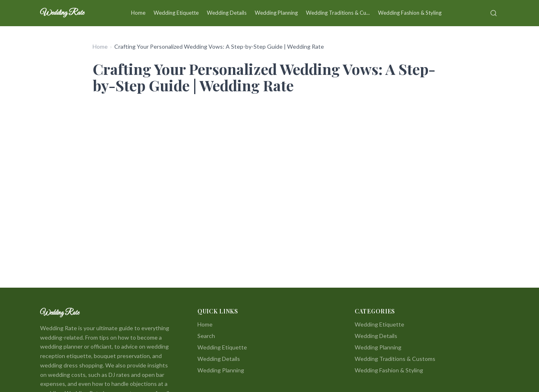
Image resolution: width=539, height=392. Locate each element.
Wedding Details (227, 13)
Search (206, 336)
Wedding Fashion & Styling (410, 13)
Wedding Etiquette (176, 13)
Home (138, 13)
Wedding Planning (276, 13)
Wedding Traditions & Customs (395, 359)
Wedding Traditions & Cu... (338, 13)
